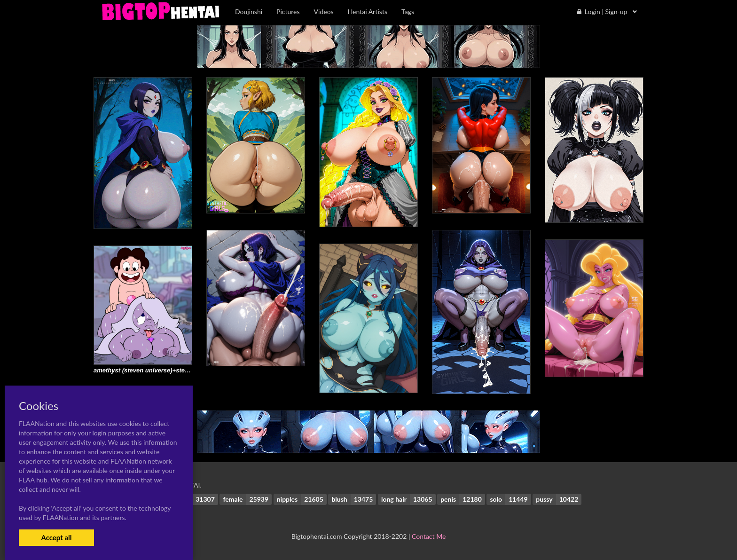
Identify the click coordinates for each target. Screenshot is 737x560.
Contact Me (429, 536)
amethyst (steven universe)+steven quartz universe (168, 370)
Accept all (56, 537)
